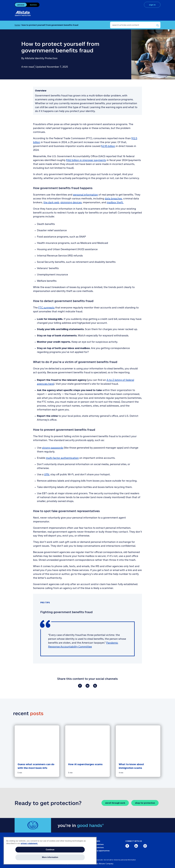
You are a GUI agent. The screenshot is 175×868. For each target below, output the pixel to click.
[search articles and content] (135, 25)
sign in (152, 5)
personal (21, 5)
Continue (50, 850)
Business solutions (96, 847)
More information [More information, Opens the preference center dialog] (50, 857)
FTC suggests (46, 307)
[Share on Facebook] (80, 686)
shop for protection (145, 803)
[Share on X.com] (95, 686)
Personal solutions (96, 844)
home (17, 25)
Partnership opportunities (99, 851)
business (33, 5)
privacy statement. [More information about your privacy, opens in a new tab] (29, 843)
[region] (50, 851)
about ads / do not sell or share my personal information (116, 860)
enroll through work (115, 803)
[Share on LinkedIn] (87, 686)
